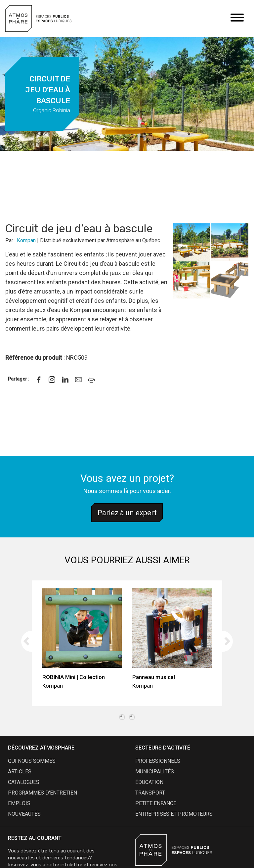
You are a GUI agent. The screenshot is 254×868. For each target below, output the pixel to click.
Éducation (149, 782)
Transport (150, 793)
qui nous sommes (32, 761)
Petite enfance (156, 803)
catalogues (24, 782)
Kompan (26, 240)
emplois (19, 803)
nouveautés (24, 814)
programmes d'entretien (42, 793)
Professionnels (158, 761)
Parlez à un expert (127, 513)
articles (20, 772)
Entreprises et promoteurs (174, 814)
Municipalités (155, 772)
